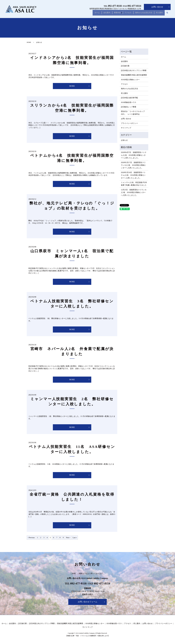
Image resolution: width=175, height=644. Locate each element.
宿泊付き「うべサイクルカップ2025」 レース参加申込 (133, 113)
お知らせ (124, 140)
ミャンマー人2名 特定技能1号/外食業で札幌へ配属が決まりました (134, 184)
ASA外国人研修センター (130, 80)
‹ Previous (31, 538)
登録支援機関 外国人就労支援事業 (134, 75)
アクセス (125, 14)
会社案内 (101, 14)
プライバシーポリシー (129, 123)
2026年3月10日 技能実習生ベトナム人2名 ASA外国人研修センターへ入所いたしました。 (133, 175)
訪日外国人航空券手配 (129, 98)
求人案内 (159, 14)
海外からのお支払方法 (142, 14)
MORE (72, 86)
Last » (75, 538)
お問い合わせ (157, 7)
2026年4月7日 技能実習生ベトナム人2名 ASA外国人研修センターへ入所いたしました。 (134, 155)
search (167, 14)
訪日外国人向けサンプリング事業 (134, 71)
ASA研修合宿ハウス (129, 102)
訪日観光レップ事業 (129, 107)
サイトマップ (126, 128)
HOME (29, 42)
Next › (68, 538)
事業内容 (113, 14)
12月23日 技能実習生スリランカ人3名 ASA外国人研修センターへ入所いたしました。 (134, 192)
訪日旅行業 (125, 66)
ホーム (90, 14)
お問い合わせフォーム (87, 602)
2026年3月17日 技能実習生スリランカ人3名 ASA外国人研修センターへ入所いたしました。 (133, 165)
